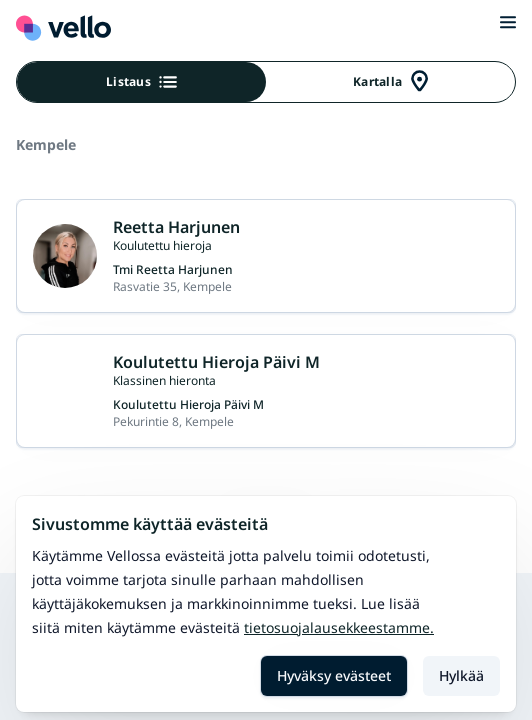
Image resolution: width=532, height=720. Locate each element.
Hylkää (461, 675)
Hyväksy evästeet (334, 675)
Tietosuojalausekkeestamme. (339, 627)
